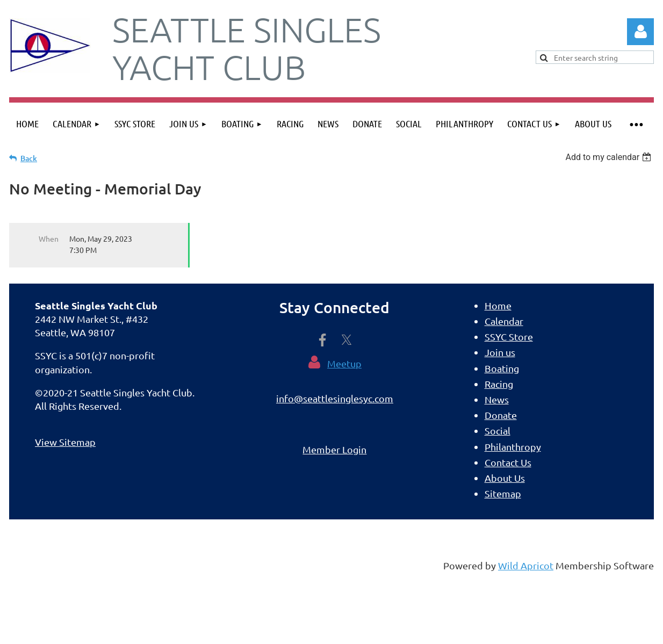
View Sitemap (65, 442)
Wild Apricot (526, 565)
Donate (501, 415)
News (497, 399)
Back (29, 158)
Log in (640, 32)
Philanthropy (513, 447)
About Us (505, 478)
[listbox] (610, 157)
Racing (499, 384)
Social (498, 430)
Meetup (344, 363)
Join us (500, 352)
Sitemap (503, 493)
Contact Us (508, 462)
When (49, 238)
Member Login (334, 449)
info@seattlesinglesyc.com (335, 398)
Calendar (504, 321)
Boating (502, 368)
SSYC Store (509, 337)
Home (498, 305)
